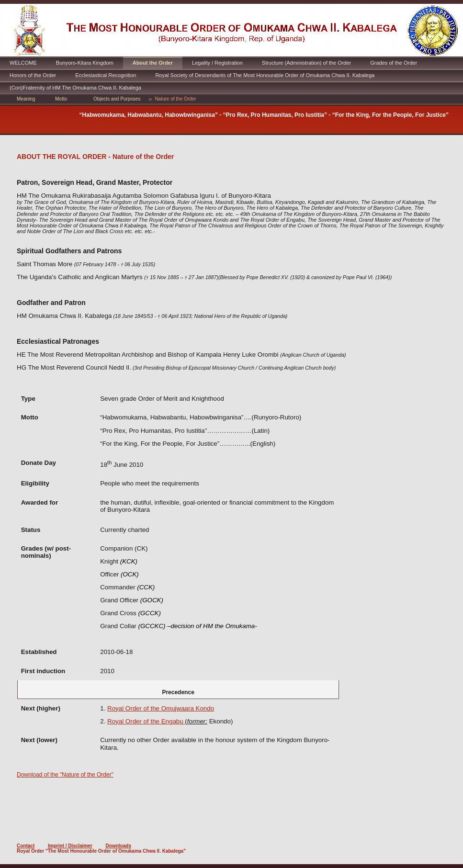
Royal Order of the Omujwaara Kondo (161, 708)
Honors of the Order (33, 75)
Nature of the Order (175, 99)
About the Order (153, 63)
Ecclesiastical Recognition (106, 75)
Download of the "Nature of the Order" (65, 775)
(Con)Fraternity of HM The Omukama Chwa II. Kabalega (75, 88)
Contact (26, 846)
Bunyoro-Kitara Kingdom (85, 63)
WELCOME (23, 63)
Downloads (119, 846)
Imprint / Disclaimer (70, 846)
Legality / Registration (217, 63)
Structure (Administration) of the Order (306, 63)
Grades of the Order (394, 63)
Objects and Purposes (117, 99)
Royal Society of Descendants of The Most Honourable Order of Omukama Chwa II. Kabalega (265, 75)
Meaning (26, 99)
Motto (61, 99)
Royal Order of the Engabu (146, 721)
